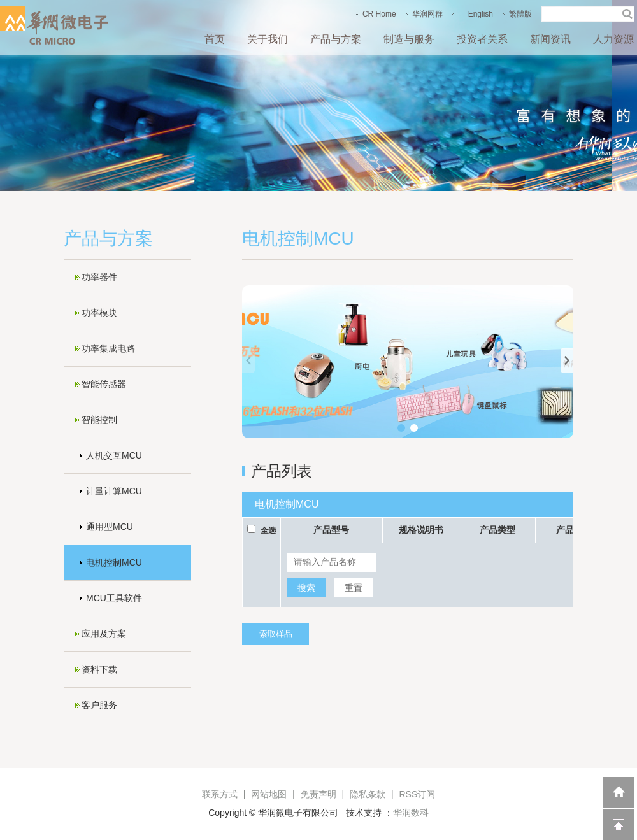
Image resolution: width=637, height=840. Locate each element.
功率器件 (99, 277)
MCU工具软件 (114, 598)
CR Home (379, 14)
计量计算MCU (114, 491)
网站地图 (269, 794)
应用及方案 (104, 634)
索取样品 (276, 634)
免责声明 (318, 794)
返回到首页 (619, 792)
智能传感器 (104, 384)
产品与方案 (336, 39)
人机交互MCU (114, 455)
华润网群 (427, 14)
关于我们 (268, 39)
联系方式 (220, 794)
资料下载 (99, 669)
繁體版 (520, 14)
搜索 (306, 588)
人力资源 (613, 39)
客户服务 (99, 705)
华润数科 (411, 813)
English (481, 14)
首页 (215, 39)
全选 (268, 530)
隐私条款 (368, 794)
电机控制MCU (114, 562)
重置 (354, 588)
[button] (401, 428)
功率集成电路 (108, 348)
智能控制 (99, 420)
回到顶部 (619, 825)
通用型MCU (110, 527)
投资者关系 (482, 39)
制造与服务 (409, 39)
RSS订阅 (417, 794)
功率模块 (99, 313)
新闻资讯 (550, 39)
